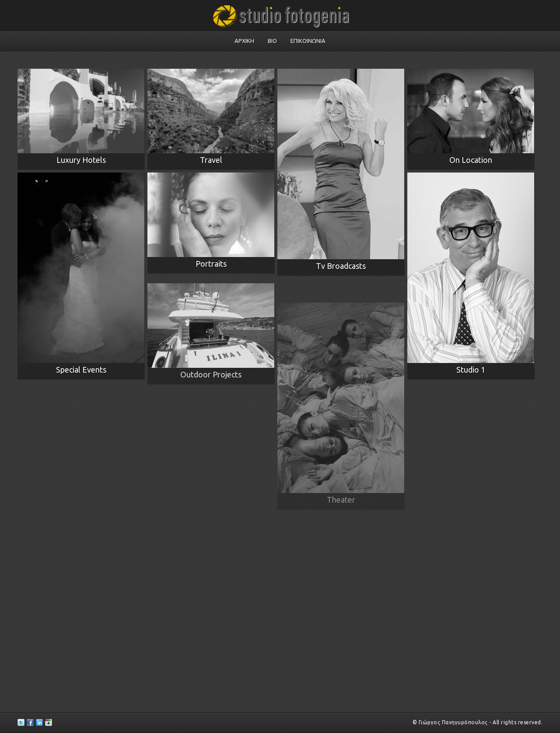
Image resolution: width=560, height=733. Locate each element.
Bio (272, 41)
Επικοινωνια (308, 41)
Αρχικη (244, 41)
